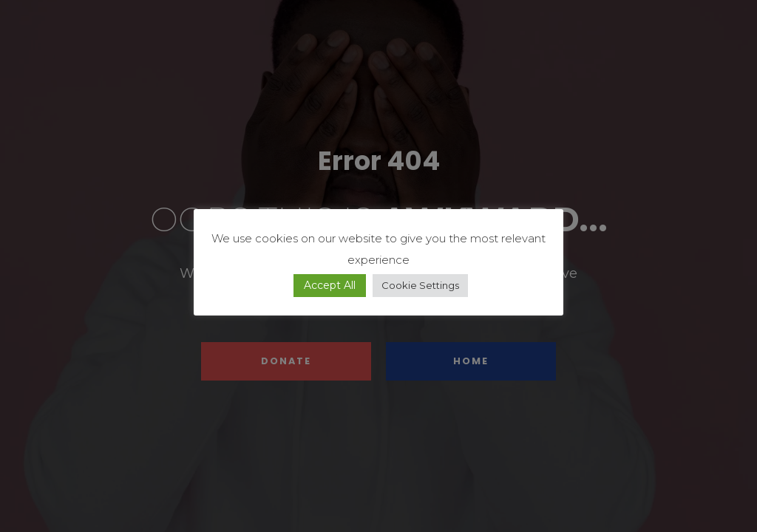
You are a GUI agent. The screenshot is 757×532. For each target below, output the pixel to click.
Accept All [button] (330, 285)
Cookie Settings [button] (420, 285)
